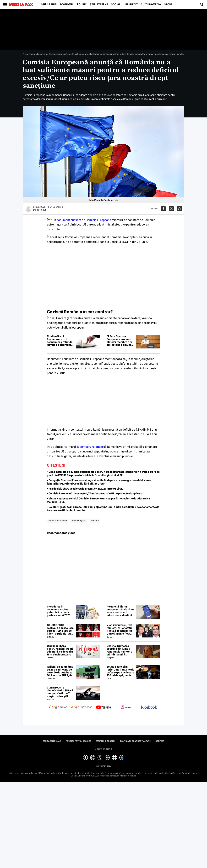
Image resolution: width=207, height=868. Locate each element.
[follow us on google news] (58, 707)
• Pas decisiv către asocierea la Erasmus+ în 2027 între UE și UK (85, 489)
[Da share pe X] (171, 209)
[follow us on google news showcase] (81, 707)
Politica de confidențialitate (135, 741)
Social (116, 5)
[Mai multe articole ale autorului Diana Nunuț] (28, 209)
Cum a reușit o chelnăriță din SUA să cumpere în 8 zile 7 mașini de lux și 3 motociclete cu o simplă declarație (60, 692)
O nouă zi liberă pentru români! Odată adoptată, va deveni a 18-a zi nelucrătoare (60, 650)
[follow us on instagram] (126, 707)
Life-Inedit (131, 5)
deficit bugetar (79, 521)
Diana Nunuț (40, 210)
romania (95, 521)
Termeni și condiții (106, 741)
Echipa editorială (52, 741)
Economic (67, 5)
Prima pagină (29, 54)
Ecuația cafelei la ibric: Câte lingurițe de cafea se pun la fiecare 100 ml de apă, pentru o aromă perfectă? (120, 671)
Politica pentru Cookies (78, 741)
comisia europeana (58, 521)
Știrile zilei (49, 5)
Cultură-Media (151, 5)
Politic (82, 5)
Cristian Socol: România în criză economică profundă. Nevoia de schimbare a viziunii (60, 341)
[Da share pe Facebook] (163, 209)
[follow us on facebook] (149, 707)
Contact (160, 741)
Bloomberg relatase (90, 447)
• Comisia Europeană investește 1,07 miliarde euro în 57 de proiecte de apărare (95, 494)
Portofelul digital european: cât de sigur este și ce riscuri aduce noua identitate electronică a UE (120, 611)
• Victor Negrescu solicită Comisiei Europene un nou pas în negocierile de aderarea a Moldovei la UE (98, 500)
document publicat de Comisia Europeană (84, 220)
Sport (168, 5)
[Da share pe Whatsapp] (180, 209)
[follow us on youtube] (103, 707)
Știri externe (99, 5)
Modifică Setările (103, 749)
